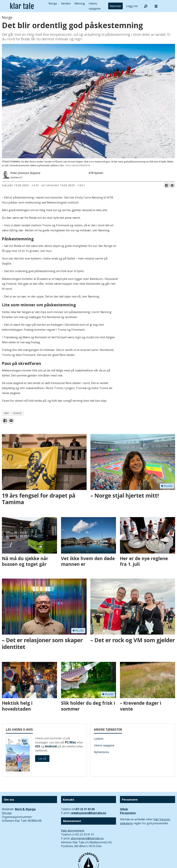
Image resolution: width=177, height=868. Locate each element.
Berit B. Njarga (25, 809)
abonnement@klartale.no (87, 838)
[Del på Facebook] (167, 185)
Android (51, 746)
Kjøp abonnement (73, 831)
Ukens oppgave (104, 745)
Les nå (42, 759)
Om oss (7, 813)
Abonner (115, 6)
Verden (66, 3)
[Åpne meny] (156, 6)
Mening (80, 3)
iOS (38, 746)
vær (6, 413)
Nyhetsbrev (101, 752)
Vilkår (124, 809)
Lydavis (99, 739)
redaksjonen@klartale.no (88, 813)
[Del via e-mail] (172, 185)
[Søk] (146, 6)
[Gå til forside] (22, 6)
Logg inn (132, 6)
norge (17, 413)
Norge (53, 3)
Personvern (128, 813)
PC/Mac (71, 742)
